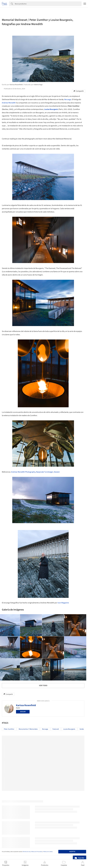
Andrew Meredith (9, 103)
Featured (56, 729)
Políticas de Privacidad (36, 852)
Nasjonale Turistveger (44, 472)
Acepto (72, 852)
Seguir (23, 712)
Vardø (82, 729)
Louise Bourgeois (51, 109)
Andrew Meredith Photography (23, 472)
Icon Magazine (63, 603)
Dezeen (57, 472)
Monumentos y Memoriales (28, 729)
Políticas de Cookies (48, 852)
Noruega (68, 99)
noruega (45, 729)
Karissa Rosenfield (26, 705)
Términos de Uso (27, 852)
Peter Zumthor (9, 729)
